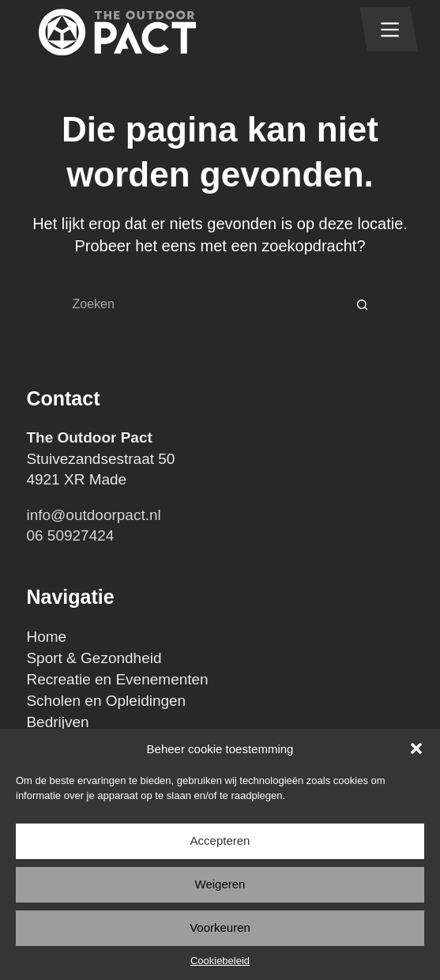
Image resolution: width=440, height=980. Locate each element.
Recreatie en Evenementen (117, 679)
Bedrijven (57, 722)
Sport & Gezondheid (94, 658)
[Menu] (390, 30)
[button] (416, 748)
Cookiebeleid (220, 961)
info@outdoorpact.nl (93, 515)
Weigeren (220, 884)
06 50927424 (70, 535)
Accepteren (220, 841)
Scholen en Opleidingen (106, 701)
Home (46, 637)
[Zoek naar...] (205, 304)
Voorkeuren (220, 927)
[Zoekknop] (363, 304)
